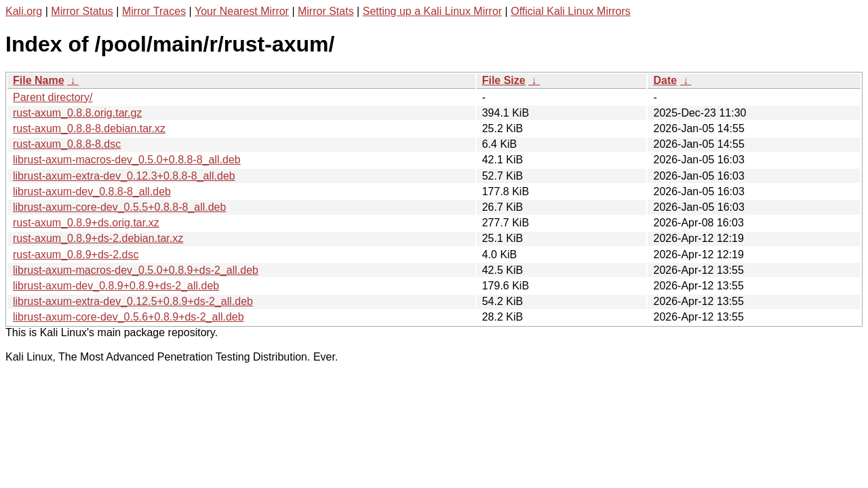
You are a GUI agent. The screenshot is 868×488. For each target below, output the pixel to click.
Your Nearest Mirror (242, 11)
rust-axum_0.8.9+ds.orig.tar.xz (86, 223)
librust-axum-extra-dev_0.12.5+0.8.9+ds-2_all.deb (133, 301)
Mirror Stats (326, 11)
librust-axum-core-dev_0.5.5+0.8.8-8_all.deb (119, 207)
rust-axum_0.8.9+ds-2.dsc (76, 255)
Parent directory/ (53, 97)
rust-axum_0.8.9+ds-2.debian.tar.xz (98, 238)
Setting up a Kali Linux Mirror (432, 11)
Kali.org (24, 11)
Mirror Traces (154, 11)
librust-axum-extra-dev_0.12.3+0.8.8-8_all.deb (124, 176)
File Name (39, 80)
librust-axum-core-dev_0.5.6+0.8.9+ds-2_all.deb (129, 317)
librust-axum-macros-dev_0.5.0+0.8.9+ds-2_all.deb (136, 270)
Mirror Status (82, 11)
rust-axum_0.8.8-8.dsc (67, 144)
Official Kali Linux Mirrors (571, 11)
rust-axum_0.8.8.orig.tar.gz (77, 113)
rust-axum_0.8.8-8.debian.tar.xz (89, 128)
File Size (504, 80)
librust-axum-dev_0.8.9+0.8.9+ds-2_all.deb (116, 286)
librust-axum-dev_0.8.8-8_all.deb (92, 191)
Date (665, 80)
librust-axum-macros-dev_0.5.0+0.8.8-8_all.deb (127, 160)
